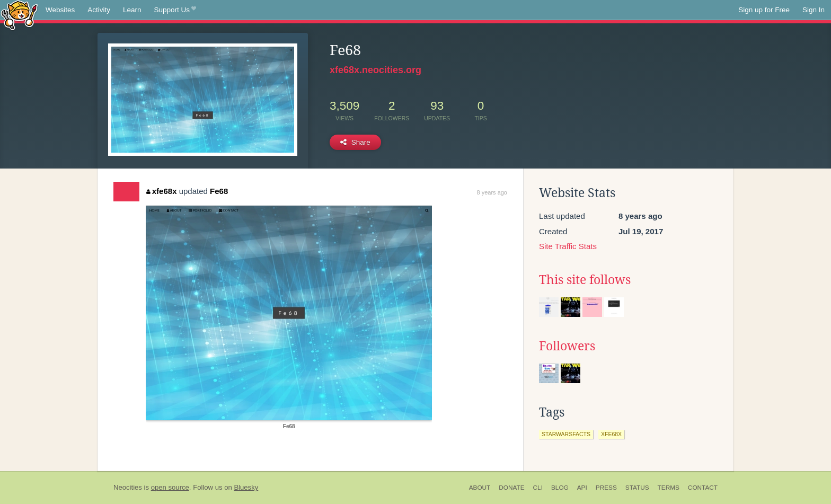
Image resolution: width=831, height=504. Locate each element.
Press (606, 488)
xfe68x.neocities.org (375, 70)
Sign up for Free (764, 10)
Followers (567, 346)
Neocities (128, 487)
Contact (703, 488)
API (582, 488)
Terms (669, 488)
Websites (60, 10)
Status (637, 488)
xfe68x (161, 191)
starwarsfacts (566, 434)
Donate (511, 488)
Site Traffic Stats (568, 246)
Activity (99, 10)
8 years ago (492, 192)
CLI (538, 488)
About (480, 488)
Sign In (814, 10)
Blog (560, 488)
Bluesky (246, 487)
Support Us (175, 10)
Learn (132, 10)
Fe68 (219, 191)
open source (170, 487)
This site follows (585, 280)
